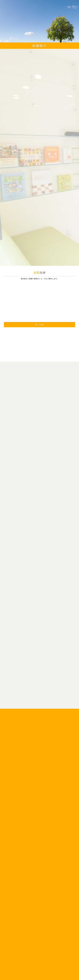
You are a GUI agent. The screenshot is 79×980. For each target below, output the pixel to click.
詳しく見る (39, 325)
